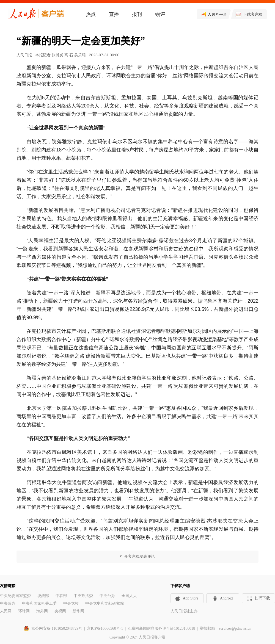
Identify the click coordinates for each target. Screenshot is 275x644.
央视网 (60, 611)
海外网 (42, 611)
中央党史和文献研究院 (105, 603)
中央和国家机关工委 (39, 603)
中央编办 (8, 603)
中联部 (61, 596)
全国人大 (129, 596)
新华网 (78, 611)
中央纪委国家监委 (15, 596)
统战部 (43, 596)
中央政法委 (83, 596)
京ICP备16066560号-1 (105, 628)
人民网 (6, 611)
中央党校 (71, 603)
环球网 (24, 611)
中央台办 (107, 596)
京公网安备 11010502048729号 (57, 628)
